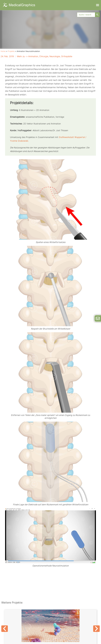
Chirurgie (44, 56)
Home (3, 51)
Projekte (11, 51)
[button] (98, 5)
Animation (33, 56)
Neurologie (55, 56)
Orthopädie (67, 56)
